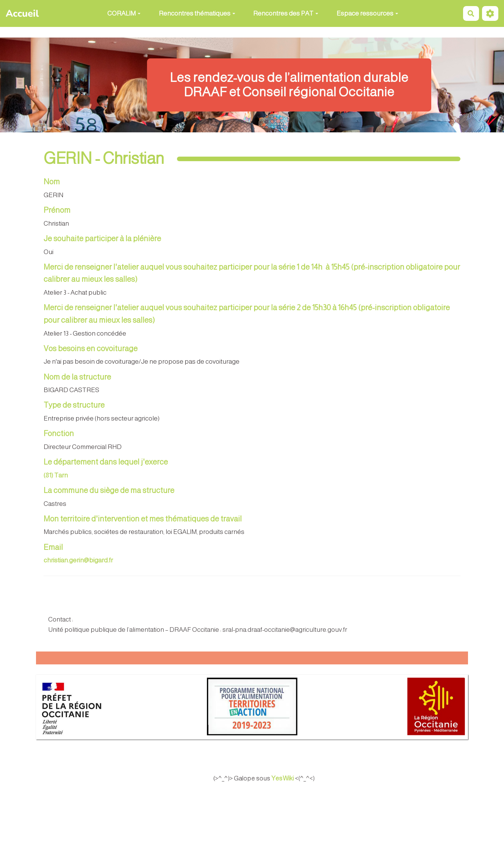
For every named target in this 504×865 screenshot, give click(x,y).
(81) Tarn (56, 475)
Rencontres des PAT (286, 13)
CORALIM (124, 13)
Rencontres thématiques (197, 13)
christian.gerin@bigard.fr (78, 560)
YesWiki (291, 779)
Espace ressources (367, 13)
